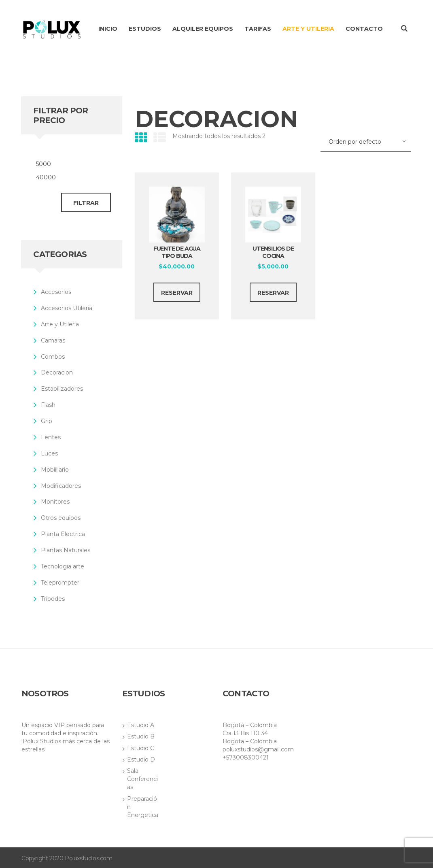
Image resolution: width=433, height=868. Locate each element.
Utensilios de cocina (273, 252)
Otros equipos (61, 518)
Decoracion (57, 372)
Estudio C (141, 748)
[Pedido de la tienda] (366, 142)
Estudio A (141, 725)
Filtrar (86, 203)
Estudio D (141, 759)
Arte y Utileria (60, 324)
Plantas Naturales (66, 550)
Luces (49, 453)
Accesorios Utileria (67, 308)
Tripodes (53, 599)
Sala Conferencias (142, 779)
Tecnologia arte (63, 566)
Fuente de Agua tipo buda (177, 252)
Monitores (55, 502)
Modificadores (61, 486)
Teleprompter (60, 583)
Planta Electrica (63, 534)
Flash (48, 405)
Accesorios (56, 292)
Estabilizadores (62, 389)
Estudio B (141, 736)
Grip (47, 421)
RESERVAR (177, 293)
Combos (53, 357)
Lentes (51, 437)
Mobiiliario (55, 470)
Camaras (53, 340)
